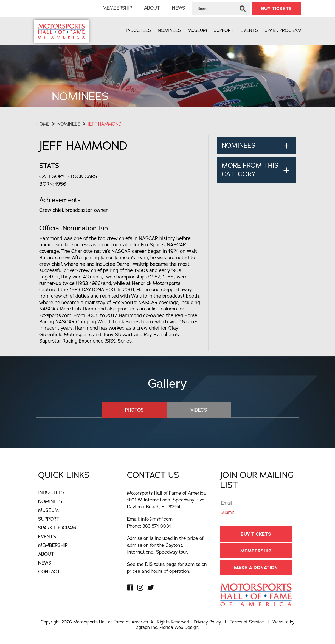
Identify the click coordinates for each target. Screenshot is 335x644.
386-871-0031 (157, 526)
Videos (199, 410)
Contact (49, 572)
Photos (134, 410)
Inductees (139, 30)
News (179, 8)
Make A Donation (256, 568)
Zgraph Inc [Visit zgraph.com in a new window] (147, 627)
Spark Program (283, 30)
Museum (197, 30)
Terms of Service (247, 622)
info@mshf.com (157, 519)
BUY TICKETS (276, 8)
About (152, 8)
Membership (117, 8)
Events (249, 30)
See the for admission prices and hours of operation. (167, 568)
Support (224, 30)
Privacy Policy (207, 622)
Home (43, 124)
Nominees (169, 30)
